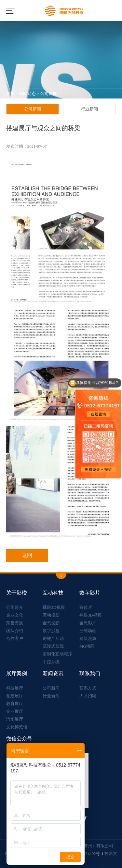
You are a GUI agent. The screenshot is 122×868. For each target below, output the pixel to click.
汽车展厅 (15, 719)
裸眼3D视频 (54, 608)
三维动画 (88, 631)
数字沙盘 (51, 631)
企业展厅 (15, 712)
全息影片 (88, 623)
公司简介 (15, 608)
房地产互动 (53, 639)
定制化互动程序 (57, 654)
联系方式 (88, 688)
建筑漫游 (88, 639)
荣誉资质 (15, 623)
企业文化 (15, 615)
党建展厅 (15, 696)
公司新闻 (49, 94)
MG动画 (87, 646)
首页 (10, 94)
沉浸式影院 (53, 646)
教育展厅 (15, 704)
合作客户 (15, 639)
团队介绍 (15, 631)
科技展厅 (15, 688)
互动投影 (51, 615)
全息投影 (51, 623)
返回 (27, 555)
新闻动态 (27, 94)
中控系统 (51, 662)
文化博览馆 (17, 727)
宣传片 (86, 608)
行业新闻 (89, 109)
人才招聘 (88, 696)
